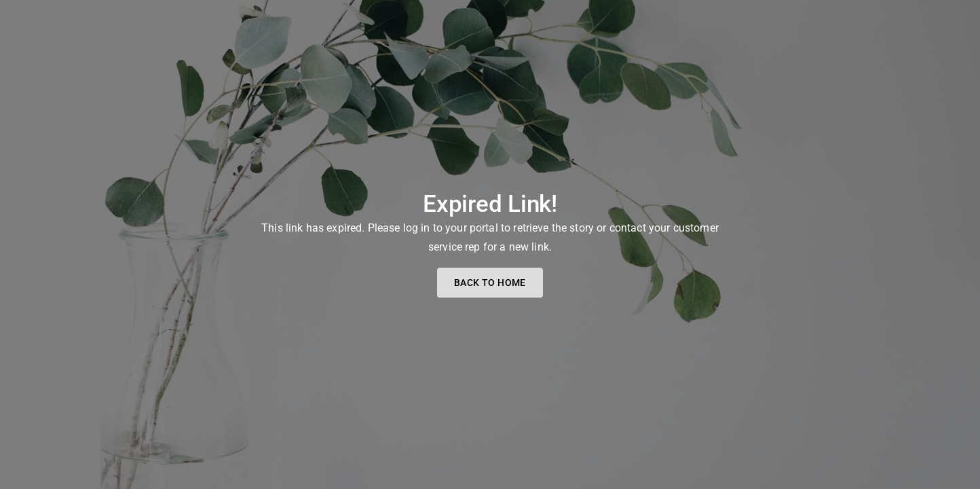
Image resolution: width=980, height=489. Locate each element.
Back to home (490, 283)
